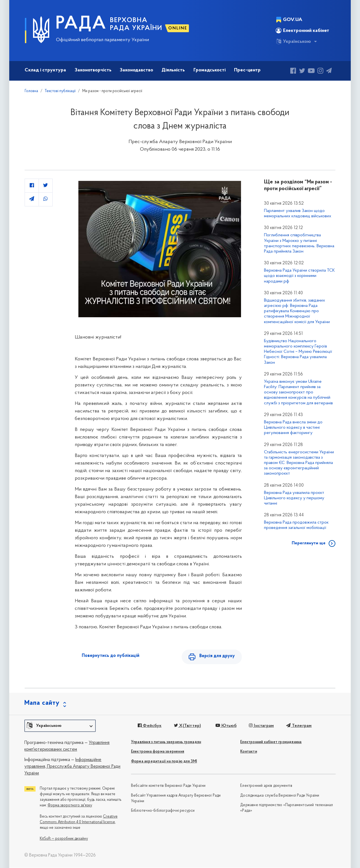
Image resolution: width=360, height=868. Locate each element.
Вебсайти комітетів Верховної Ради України (168, 786)
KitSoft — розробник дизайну (64, 839)
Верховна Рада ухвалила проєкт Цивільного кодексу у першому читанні (294, 498)
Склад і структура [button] (45, 70)
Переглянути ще (309, 543)
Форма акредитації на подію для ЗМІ (164, 762)
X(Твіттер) (187, 726)
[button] (60, 726)
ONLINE (178, 28)
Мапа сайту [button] (42, 703)
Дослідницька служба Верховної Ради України (280, 796)
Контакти (249, 752)
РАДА (81, 24)
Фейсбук (150, 726)
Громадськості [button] (210, 70)
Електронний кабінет (302, 31)
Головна (31, 91)
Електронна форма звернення (158, 752)
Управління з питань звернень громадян (166, 742)
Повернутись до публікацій (111, 656)
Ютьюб (226, 726)
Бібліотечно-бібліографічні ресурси (163, 811)
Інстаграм (261, 726)
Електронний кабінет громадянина (271, 742)
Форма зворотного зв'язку (70, 805)
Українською (293, 41)
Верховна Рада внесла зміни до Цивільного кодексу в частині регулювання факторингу (293, 428)
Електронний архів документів (266, 786)
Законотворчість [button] (93, 70)
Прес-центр (247, 70)
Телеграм (299, 726)
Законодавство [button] (136, 70)
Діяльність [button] (173, 70)
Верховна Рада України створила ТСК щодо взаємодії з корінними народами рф (299, 276)
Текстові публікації (60, 91)
